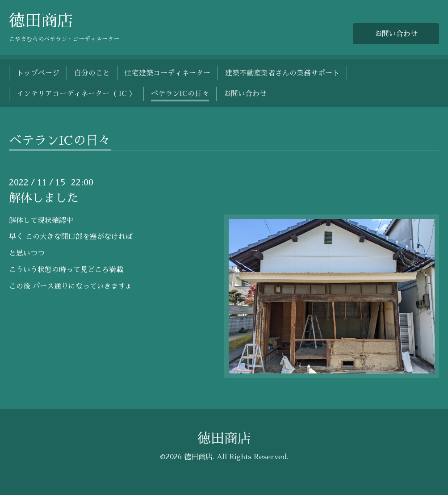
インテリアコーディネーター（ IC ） (76, 94)
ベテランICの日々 (180, 94)
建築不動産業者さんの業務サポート (282, 73)
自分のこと (92, 73)
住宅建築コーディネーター (167, 73)
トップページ (38, 73)
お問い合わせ (396, 34)
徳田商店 (41, 21)
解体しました (44, 198)
